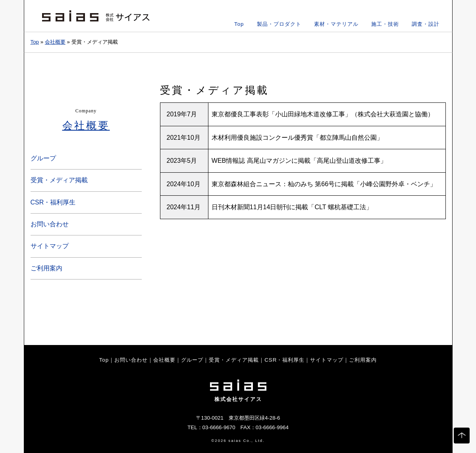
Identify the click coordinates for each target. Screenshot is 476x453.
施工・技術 (385, 24)
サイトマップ (50, 246)
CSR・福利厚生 (53, 202)
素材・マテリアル (336, 24)
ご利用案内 (46, 268)
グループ (43, 158)
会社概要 (55, 42)
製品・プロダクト (279, 24)
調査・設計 (426, 24)
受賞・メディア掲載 (59, 180)
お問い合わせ (50, 224)
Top (239, 24)
